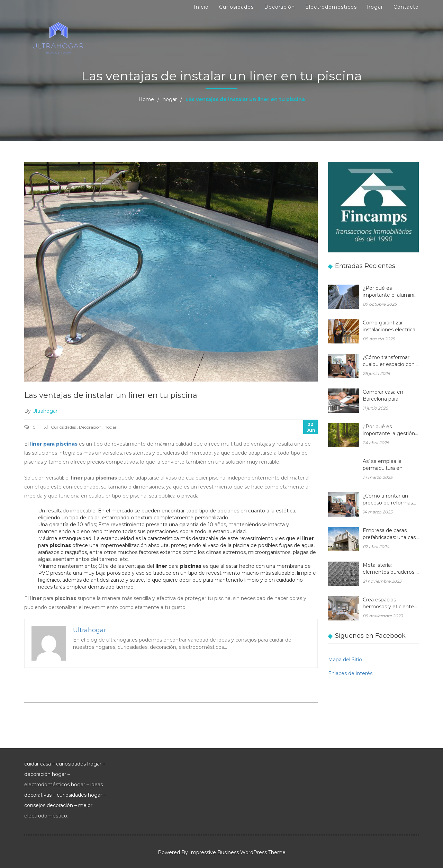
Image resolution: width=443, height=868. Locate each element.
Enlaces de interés (350, 673)
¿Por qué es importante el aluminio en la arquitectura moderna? (390, 292)
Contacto (406, 7)
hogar (375, 7)
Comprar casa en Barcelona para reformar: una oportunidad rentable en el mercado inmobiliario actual (388, 396)
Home (146, 99)
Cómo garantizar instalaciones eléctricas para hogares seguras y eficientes (390, 327)
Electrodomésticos (331, 7)
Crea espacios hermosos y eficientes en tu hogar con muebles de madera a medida (390, 604)
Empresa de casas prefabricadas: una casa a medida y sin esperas (391, 534)
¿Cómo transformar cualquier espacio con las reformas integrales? (389, 361)
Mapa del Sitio (345, 660)
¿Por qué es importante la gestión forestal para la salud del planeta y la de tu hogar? (389, 431)
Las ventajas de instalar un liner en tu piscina (111, 395)
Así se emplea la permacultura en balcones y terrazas (386, 465)
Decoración (279, 7)
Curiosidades (236, 7)
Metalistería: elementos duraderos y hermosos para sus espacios (391, 569)
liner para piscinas (54, 444)
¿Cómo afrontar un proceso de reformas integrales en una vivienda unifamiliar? (388, 500)
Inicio (201, 7)
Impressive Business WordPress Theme (237, 852)
